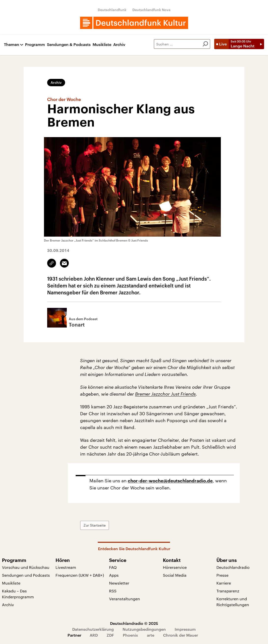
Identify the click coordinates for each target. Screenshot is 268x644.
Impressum (185, 629)
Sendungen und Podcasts (26, 575)
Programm (35, 45)
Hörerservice (175, 567)
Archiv (119, 45)
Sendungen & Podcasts (69, 45)
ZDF (110, 635)
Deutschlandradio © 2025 (134, 623)
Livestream (66, 567)
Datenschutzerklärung (93, 629)
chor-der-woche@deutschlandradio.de (170, 481)
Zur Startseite (95, 525)
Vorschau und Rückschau (26, 567)
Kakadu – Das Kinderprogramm (18, 594)
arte (151, 635)
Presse (222, 575)
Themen (12, 45)
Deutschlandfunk (112, 10)
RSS (113, 591)
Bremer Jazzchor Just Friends (165, 394)
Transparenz (228, 591)
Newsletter (119, 583)
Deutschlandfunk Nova (151, 10)
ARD (94, 635)
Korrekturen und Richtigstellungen (233, 602)
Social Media (175, 575)
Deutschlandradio (233, 567)
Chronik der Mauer (181, 635)
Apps (114, 575)
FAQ (113, 567)
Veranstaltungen (125, 599)
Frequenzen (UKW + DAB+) (80, 575)
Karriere (224, 583)
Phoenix (130, 635)
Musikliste (102, 45)
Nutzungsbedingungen (144, 629)
